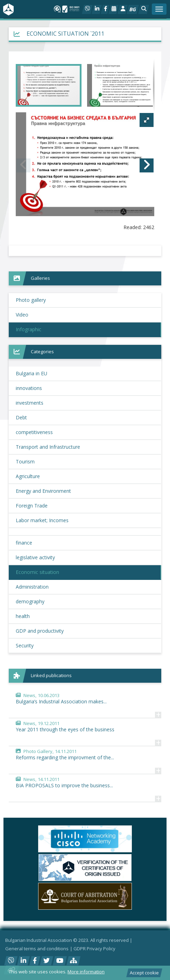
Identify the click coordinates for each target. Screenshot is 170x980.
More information (86, 972)
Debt (21, 417)
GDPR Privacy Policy (94, 949)
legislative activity (35, 557)
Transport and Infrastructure (48, 447)
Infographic (29, 329)
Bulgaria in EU (31, 373)
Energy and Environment (43, 491)
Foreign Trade (32, 506)
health (23, 616)
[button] (144, 9)
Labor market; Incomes (42, 520)
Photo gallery (31, 300)
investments (30, 403)
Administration (32, 587)
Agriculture (28, 476)
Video (22, 315)
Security (25, 645)
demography (30, 601)
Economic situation (37, 572)
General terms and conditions (37, 949)
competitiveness (34, 432)
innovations (29, 388)
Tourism (25, 461)
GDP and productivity (40, 631)
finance (24, 543)
